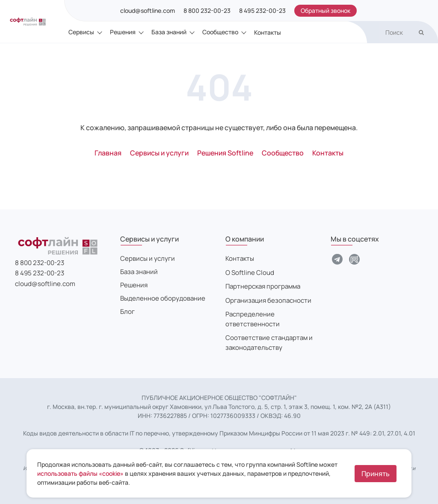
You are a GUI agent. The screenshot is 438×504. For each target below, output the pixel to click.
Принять (376, 474)
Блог (127, 312)
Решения (123, 32)
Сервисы (81, 32)
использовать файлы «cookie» (80, 473)
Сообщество (220, 32)
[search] (408, 32)
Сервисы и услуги (148, 258)
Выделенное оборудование (163, 298)
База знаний (169, 32)
